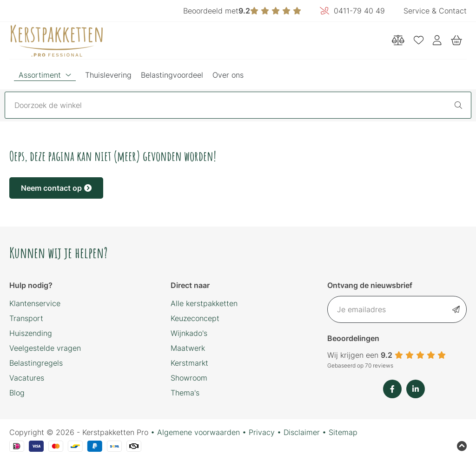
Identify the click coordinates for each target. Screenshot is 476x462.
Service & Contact (435, 11)
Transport (26, 318)
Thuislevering (108, 75)
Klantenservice (35, 303)
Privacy (262, 432)
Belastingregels (36, 363)
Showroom (189, 378)
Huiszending (31, 333)
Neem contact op (56, 188)
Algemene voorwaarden (198, 432)
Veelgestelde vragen (45, 348)
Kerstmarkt (189, 363)
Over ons (228, 75)
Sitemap (343, 432)
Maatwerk (188, 348)
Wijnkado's (189, 333)
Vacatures (27, 378)
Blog (17, 393)
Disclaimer (302, 432)
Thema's (185, 393)
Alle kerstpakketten (204, 303)
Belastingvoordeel (172, 75)
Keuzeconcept (195, 318)
